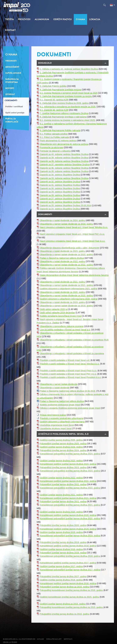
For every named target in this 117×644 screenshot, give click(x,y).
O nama (80, 19)
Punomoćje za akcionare (52, 147)
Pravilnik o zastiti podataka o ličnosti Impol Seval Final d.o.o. (68, 371)
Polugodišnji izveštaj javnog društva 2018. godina (63, 553)
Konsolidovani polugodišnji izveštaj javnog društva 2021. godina (70, 505)
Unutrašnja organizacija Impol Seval (57, 425)
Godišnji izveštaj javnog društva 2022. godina (61, 478)
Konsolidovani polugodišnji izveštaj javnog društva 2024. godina (70, 454)
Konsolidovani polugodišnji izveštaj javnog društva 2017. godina (70, 570)
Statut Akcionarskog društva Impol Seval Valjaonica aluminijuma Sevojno (74, 275)
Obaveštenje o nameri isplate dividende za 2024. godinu (66, 224)
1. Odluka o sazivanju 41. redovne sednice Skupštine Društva (69, 69)
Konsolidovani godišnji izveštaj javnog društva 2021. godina (68, 498)
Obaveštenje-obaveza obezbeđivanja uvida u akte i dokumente (70, 248)
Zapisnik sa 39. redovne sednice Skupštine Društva (64, 158)
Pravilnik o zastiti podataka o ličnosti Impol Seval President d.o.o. (71, 377)
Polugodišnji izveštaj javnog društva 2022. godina (63, 484)
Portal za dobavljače (12, 120)
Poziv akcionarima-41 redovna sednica (58, 141)
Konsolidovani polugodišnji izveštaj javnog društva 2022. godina (70, 488)
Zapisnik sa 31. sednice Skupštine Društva (60, 185)
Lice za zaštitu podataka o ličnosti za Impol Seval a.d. (65, 330)
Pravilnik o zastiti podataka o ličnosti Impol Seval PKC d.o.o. (68, 374)
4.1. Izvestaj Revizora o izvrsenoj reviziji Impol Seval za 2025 (69, 93)
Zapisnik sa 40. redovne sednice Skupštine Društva (64, 154)
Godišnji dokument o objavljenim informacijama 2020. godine (69, 299)
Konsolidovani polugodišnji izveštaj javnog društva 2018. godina (70, 556)
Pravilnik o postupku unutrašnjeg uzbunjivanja (62, 418)
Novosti (10, 88)
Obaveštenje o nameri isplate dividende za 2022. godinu (66, 265)
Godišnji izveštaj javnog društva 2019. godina (61, 532)
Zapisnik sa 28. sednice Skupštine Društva (60, 195)
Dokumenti (11, 100)
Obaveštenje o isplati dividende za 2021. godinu (63, 282)
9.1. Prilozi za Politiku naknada (54, 137)
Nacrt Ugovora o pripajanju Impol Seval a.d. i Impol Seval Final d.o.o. (73, 241)
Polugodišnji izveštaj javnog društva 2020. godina (63, 525)
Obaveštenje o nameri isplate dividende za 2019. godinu (66, 306)
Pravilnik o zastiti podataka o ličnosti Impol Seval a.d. (65, 360)
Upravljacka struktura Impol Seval (56, 428)
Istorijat (10, 94)
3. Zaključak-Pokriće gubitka (53, 86)
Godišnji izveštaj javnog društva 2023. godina (61, 461)
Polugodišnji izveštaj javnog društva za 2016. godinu (65, 587)
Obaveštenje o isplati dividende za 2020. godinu (63, 292)
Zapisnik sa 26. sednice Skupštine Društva (60, 202)
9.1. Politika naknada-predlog (54, 134)
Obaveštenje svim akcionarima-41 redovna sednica (64, 144)
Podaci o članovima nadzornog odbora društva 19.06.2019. (68, 391)
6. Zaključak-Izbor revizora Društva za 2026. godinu (64, 103)
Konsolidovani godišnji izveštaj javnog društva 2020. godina (68, 515)
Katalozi (40, 639)
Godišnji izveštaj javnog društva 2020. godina (61, 512)
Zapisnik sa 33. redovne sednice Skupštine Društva (64, 178)
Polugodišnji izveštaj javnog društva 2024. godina (63, 450)
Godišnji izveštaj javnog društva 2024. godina (61, 447)
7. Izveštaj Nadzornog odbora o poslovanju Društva (64, 113)
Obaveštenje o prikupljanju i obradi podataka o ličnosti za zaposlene (72, 354)
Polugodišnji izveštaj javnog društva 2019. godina (63, 542)
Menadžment (12, 67)
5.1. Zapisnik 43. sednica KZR (54, 100)
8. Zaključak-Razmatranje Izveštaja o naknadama (63, 117)
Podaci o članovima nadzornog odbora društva (62, 258)
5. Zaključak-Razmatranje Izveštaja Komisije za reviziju (66, 96)
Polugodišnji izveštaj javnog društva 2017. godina (63, 577)
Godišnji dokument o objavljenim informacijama (62, 422)
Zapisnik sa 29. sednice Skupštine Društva (60, 192)
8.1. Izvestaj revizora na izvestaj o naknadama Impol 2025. (68, 120)
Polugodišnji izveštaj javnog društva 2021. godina (63, 501)
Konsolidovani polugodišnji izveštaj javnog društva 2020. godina (70, 518)
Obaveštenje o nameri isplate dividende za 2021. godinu (66, 285)
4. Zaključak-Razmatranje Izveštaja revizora (61, 90)
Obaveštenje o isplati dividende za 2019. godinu (63, 302)
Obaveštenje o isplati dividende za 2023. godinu (63, 251)
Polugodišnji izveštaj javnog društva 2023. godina (63, 467)
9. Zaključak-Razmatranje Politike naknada (60, 130)
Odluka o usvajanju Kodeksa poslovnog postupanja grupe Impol (70, 408)
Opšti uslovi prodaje (15, 113)
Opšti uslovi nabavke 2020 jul (54, 309)
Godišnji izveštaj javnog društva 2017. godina (61, 566)
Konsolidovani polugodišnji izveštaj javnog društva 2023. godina (70, 471)
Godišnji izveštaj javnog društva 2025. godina (61, 440)
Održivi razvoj (62, 19)
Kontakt (10, 30)
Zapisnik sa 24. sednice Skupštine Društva (60, 209)
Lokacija (95, 19)
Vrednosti (11, 61)
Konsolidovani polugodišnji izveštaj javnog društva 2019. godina (70, 536)
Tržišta (9, 19)
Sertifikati (68, 639)
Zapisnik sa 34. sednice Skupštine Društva (60, 175)
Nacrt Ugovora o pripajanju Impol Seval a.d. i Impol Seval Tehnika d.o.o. (74, 227)
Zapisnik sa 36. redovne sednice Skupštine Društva (64, 168)
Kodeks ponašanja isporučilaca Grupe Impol (61, 316)
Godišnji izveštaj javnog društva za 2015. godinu (63, 604)
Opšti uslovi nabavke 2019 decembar (57, 313)
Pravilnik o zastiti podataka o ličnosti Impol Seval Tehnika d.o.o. (70, 364)
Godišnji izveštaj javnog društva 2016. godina (61, 580)
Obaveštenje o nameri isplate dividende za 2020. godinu (66, 295)
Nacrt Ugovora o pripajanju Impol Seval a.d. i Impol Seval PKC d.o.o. (72, 234)
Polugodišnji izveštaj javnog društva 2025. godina (63, 444)
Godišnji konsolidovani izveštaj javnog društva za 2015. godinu (69, 597)
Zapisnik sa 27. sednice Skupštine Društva (60, 199)
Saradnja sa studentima (12, 81)
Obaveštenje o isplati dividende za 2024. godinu (63, 220)
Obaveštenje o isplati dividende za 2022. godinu (63, 261)
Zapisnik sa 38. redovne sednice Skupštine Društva (64, 161)
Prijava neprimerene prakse (53, 415)
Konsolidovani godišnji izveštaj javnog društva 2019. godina (68, 529)
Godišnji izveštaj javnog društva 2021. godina (61, 495)
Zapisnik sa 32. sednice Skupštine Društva (60, 182)
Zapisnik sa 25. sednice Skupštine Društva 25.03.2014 (66, 205)
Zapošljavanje (13, 73)
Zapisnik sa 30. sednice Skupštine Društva (60, 188)
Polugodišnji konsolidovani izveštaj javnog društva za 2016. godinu (71, 590)
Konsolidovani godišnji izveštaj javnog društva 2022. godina (68, 481)
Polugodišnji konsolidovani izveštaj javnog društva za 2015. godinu (71, 607)
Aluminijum (42, 19)
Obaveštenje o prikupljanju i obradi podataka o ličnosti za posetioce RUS (74, 340)
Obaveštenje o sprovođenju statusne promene (62, 326)
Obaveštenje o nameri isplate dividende (59, 384)
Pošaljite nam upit (54, 639)
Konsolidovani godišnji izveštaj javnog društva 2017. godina (68, 563)
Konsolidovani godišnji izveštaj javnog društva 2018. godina (68, 546)
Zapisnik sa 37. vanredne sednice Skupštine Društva (65, 165)
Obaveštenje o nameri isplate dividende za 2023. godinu (66, 255)
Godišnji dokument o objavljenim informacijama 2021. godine (69, 289)
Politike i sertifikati (14, 107)
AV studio (14, 642)
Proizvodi (24, 19)
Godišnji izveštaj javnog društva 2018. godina (61, 549)
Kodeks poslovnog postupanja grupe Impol (60, 405)
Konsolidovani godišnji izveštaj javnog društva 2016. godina (68, 583)
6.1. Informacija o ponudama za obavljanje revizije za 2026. (68, 107)
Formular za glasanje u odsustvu (55, 151)
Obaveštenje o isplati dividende (55, 388)
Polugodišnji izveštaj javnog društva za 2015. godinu (65, 614)
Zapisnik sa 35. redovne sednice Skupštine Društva (64, 171)
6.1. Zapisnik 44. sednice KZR (54, 110)
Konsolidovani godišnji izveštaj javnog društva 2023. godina (68, 464)
